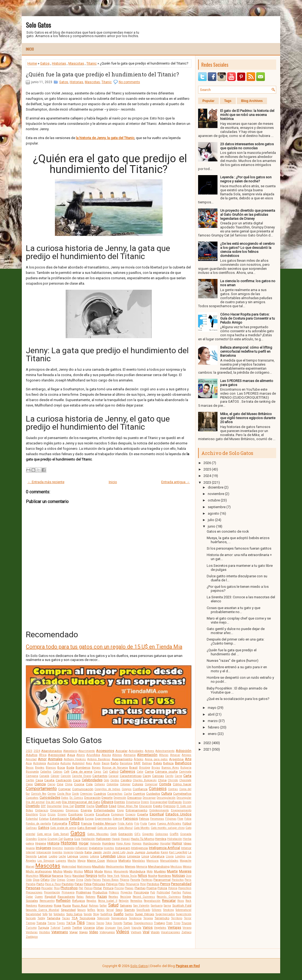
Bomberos (83, 767)
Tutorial (55, 928)
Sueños (129, 914)
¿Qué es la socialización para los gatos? (238, 699)
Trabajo (159, 923)
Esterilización (59, 819)
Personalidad (181, 884)
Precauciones (34, 892)
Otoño (88, 880)
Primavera (68, 892)
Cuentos (139, 794)
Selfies (91, 910)
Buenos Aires (170, 768)
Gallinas (31, 828)
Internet (31, 852)
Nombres (164, 876)
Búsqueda (32, 772)
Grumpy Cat (55, 839)
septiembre (217, 507)
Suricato (31, 918)
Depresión (120, 798)
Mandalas (139, 861)
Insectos (109, 848)
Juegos (140, 852)
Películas (99, 884)
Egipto (158, 806)
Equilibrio (32, 814)
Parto (40, 884)
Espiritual (157, 814)
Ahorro (81, 755)
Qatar (29, 897)
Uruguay (110, 928)
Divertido (33, 806)
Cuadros (100, 794)
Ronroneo (45, 905)
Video (94, 932)
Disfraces (175, 802)
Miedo (68, 871)
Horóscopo (151, 843)
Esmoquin (117, 814)
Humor (177, 843)
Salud (113, 905)
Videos (123, 932)
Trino (177, 923)
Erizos (52, 814)
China (162, 780)
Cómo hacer (182, 784)
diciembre (216, 487)
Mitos (89, 871)
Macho (72, 861)
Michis (58, 871)
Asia (29, 763)
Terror (188, 918)
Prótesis (114, 892)
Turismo (31, 928)
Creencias (86, 794)
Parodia (31, 884)
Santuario (157, 906)
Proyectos (127, 892)
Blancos (51, 768)
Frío (137, 824)
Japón (97, 852)
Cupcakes (32, 798)
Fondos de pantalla (38, 824)
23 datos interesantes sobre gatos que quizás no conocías (247, 146)
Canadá (44, 776)
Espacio (130, 814)
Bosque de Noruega (115, 768)
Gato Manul (125, 828)
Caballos (46, 772)
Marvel (30, 867)
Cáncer (55, 776)
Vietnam (136, 932)
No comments (129, 82)
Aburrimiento (87, 751)
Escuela (89, 814)
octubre (214, 500)
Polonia (173, 888)
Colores (138, 784)
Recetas (113, 897)
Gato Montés (142, 828)
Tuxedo (66, 928)
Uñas (100, 928)
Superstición (184, 914)
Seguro (81, 910)
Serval (110, 910)
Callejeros (127, 771)
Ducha (90, 806)
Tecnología (87, 918)
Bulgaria (186, 768)
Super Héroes (145, 914)
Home (32, 63)
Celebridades (92, 780)
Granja (42, 839)
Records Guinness (169, 897)
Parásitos (178, 880)
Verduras (32, 932)
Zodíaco (186, 932)
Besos (30, 768)
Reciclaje (126, 897)
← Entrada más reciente (46, 482)
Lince (145, 856)
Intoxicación (44, 852)
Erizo (43, 814)
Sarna (167, 906)
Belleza (168, 763)
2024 (37, 751)
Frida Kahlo (125, 824)
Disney (187, 802)
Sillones (157, 910)
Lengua (73, 856)
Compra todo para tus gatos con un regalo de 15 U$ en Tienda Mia (104, 647)
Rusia (67, 905)
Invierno (69, 852)
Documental (54, 806)
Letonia (94, 856)
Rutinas (94, 906)
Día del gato (53, 802)
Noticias (178, 875)
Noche (153, 876)
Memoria (142, 867)
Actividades (136, 751)
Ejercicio (169, 806)
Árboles (139, 759)
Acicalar (122, 751)
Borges (96, 768)
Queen (39, 897)
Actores (150, 751)
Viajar (74, 932)
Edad (113, 806)
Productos (100, 892)
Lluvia (170, 856)
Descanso (134, 798)
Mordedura (137, 871)
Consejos (158, 789)
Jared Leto (119, 852)
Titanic (92, 63)
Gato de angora (107, 828)
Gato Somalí (61, 834)
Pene (143, 884)
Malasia (112, 861)
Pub (153, 892)
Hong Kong (123, 843)
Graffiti (174, 834)
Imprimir (57, 848)
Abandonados (52, 751)
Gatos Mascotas (98, 834)
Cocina (79, 784)
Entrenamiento (136, 810)
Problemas (84, 892)
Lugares (61, 861)
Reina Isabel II (108, 901)
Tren (169, 923)
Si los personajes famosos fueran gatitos (239, 548)
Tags (228, 101)
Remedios (136, 901)
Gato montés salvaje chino (168, 828)
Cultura (167, 793)
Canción (66, 776)
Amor (42, 759)
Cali (105, 772)
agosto (213, 513)
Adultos (32, 755)
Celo (106, 780)
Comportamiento (41, 789)
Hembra (161, 839)
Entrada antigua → (175, 482)
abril (211, 714)
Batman (147, 763)
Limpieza (134, 856)
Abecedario (70, 751)
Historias (59, 63)
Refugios (79, 901)
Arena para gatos (156, 759)
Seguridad (68, 910)
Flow (180, 819)
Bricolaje (145, 768)
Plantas (140, 888)
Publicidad (163, 892)
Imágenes (43, 848)
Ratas (80, 897)
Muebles (160, 871)
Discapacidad (159, 802)
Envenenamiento (181, 810)
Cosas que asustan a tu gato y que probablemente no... (233, 610)
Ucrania (89, 928)
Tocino (100, 923)
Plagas (129, 888)
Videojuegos (107, 932)
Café (67, 772)
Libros (121, 856)
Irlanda (79, 852)
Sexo (119, 910)
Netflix (102, 876)
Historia (53, 843)
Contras (173, 789)
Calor (140, 772)
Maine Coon (96, 861)
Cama (149, 772)
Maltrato (125, 861)
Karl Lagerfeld (178, 852)
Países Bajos (110, 880)
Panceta (135, 880)
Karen (164, 852)
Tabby (41, 918)
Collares (100, 784)
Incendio (69, 848)
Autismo (66, 763)
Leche (62, 856)
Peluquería (132, 884)
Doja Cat (68, 806)
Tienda (41, 923)
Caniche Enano (81, 776)
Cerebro (126, 780)
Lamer (43, 856)
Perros (165, 884)
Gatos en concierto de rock (228, 531)
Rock (188, 901)
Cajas (97, 772)
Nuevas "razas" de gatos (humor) (233, 661)
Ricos (181, 901)
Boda (70, 767)
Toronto (118, 923)
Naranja (57, 876)
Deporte (107, 798)
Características (131, 776)
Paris (188, 880)
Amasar (175, 755)
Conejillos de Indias (107, 789)
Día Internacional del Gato (81, 802)
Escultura (103, 814)
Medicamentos (115, 867)
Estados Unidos (178, 814)
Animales (55, 759)
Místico (78, 871)
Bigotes (40, 768)
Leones (84, 856)
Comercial (151, 784)
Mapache (186, 861)
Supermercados (165, 914)
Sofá (45, 914)
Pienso (88, 888)
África (43, 755)
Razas (102, 896)
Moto (150, 871)
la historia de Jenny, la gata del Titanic (105, 138)
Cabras (58, 772)
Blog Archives (252, 101)
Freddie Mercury (105, 823)
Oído (29, 880)
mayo (212, 708)
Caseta (49, 780)
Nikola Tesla (129, 876)
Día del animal (35, 802)
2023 (29, 751)
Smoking (168, 910)
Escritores (75, 814)
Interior (186, 848)
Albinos (117, 755)
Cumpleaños (182, 794)
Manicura (152, 861)
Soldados (59, 914)
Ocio (189, 876)
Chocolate (185, 780)
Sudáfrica (106, 914)
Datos (65, 798)
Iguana (30, 848)
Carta (187, 776)
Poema (152, 888)
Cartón (30, 780)
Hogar (84, 843)
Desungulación (166, 798)
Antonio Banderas (99, 759)
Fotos (74, 823)
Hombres (108, 843)
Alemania (130, 755)
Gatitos (44, 828)
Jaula (130, 852)
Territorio (177, 918)
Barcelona (126, 763)
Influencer (82, 848)
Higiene (41, 843)
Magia (82, 861)
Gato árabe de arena (63, 828)
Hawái (116, 839)
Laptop (53, 856)
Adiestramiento (165, 751)
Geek (114, 834)
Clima (69, 784)
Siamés (129, 910)
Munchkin (32, 876)
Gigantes (148, 834)
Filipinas (171, 819)
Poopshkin (185, 888)
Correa (52, 794)
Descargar (149, 798)
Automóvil (78, 763)
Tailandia (54, 918)
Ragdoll (50, 897)
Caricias (158, 776)
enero (212, 734)
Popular (208, 101)
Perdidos (153, 884)
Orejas (61, 880)
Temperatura (119, 918)
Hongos (137, 843)
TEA (75, 918)
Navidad (78, 876)
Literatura (157, 856)
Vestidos (45, 932)
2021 (207, 749)
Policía (162, 888)
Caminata (185, 772)
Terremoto (162, 918)
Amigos (187, 755)
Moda (99, 871)
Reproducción (152, 901)
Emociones (57, 810)
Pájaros (125, 880)
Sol (50, 914)
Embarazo (42, 810)
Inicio (30, 49)
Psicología (141, 892)
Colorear (125, 784)
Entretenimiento (159, 810)
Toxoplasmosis (143, 923)
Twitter (77, 928)
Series (101, 910)
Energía (86, 810)
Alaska (106, 755)
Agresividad (57, 755)
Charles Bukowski (145, 780)
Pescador (47, 888)
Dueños (102, 806)
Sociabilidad (34, 914)
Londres (180, 856)
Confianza (140, 789)
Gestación (125, 834)
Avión (97, 763)
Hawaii (125, 839)
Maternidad (69, 867)
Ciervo (51, 784)
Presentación (52, 892)
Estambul (32, 819)
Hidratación (175, 839)
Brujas (156, 768)
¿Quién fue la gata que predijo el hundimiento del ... (232, 652)
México (187, 867)
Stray (96, 914)
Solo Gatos (38, 25)
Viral (146, 932)
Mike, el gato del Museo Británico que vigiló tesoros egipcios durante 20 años (248, 418)
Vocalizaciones (171, 932)
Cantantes (100, 776)
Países (97, 880)
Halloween (103, 839)
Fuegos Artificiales (169, 824)
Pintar (98, 888)
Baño (115, 763)
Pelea (88, 884)
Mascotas (76, 63)
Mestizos (176, 867)
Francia (86, 823)
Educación (146, 806)
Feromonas (157, 819)
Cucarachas (115, 794)
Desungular (184, 798)
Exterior (117, 819)
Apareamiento (122, 759)
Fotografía (60, 823)
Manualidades (169, 861)
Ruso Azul (80, 905)
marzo (213, 721)
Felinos (144, 819)
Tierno (51, 923)
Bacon (106, 763)
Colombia (113, 784)
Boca (61, 767)
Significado (143, 910)
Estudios (77, 818)
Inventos (57, 852)
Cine (60, 784)
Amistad (31, 759)
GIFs (137, 834)
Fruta (144, 824)
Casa (39, 780)
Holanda (95, 843)
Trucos (186, 923)
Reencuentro (47, 901)
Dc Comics (76, 798)
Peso (57, 888)
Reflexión (63, 901)
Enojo (120, 810)
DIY (43, 806)
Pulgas (187, 892)
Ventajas (174, 927)
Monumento (121, 871)
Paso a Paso (53, 884)
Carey (147, 776)
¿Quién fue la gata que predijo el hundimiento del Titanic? (102, 74)
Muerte (172, 871)
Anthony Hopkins (75, 759)
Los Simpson (46, 861)
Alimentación (147, 755)
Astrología (40, 763)
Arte (188, 759)
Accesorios (105, 751)
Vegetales (160, 928)
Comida (165, 784)
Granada (186, 834)
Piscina (119, 888)
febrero (214, 727)
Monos (108, 871)
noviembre (216, 494)
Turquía (43, 928)
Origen (71, 880)
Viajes (83, 932)
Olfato (45, 880)
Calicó (114, 772)
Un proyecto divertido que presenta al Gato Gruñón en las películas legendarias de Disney (248, 215)
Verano (187, 928)
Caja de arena (82, 772)
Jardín (107, 852)
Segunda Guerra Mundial (43, 910)
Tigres (61, 923)
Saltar (103, 906)
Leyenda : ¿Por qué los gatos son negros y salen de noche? (246, 179)
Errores (62, 814)
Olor (53, 880)
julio (211, 520)
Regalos (91, 901)
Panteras (147, 880)
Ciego (29, 784)
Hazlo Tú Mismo (143, 839)
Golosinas (162, 834)
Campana (32, 776)
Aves (89, 763)
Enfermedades (104, 810)
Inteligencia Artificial (165, 848)
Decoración (92, 798)
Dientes (120, 802)
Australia (53, 763)
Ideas (187, 843)
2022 (207, 743)
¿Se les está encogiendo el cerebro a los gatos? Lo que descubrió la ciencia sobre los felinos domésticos (247, 250)
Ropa (58, 905)
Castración (64, 780)
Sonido (88, 914)
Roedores (31, 906)
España (143, 814)
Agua (71, 755)
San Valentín (141, 906)
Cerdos (115, 780)
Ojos (36, 880)
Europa (89, 819)
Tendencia (135, 918)
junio (212, 526)
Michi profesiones (39, 871)
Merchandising (159, 866)
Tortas (128, 923)
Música (45, 875)
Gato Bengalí (87, 828)
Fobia (188, 819)
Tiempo (31, 923)
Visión (155, 932)
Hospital (165, 843)
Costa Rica (64, 794)
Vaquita (136, 928)
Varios (148, 927)
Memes (130, 866)
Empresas (72, 810)
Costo (75, 794)
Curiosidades (50, 797)
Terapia (148, 918)
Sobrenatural (183, 910)
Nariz (68, 876)
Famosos (130, 818)
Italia (88, 852)
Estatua (44, 819)
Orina (80, 880)
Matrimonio (84, 867)
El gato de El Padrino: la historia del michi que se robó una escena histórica (247, 115)
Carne (178, 776)
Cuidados (153, 794)
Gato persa (44, 834)
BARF (137, 763)
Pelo (122, 884)
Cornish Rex (39, 794)
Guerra (68, 839)
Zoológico (32, 937)
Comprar (64, 789)
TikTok (71, 923)
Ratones (91, 897)
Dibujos (107, 802)
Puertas (176, 892)
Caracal (113, 776)
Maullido (98, 866)
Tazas (66, 918)
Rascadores (66, 897)
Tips (81, 923)
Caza (77, 780)
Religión (124, 901)
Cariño (169, 776)
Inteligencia (139, 848)
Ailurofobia (93, 755)
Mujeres (185, 871)
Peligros (112, 884)
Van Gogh (124, 928)
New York (113, 876)
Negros (91, 875)
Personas (33, 888)
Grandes (31, 839)
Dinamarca (133, 802)
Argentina (176, 759)
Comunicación (83, 789)
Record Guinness (144, 897)
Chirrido (173, 780)
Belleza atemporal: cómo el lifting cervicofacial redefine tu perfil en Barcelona (246, 351)
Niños (142, 875)
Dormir (80, 806)
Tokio (109, 923)
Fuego (152, 824)
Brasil (133, 767)
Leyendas (108, 856)
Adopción (184, 751)
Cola (89, 784)
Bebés (158, 763)
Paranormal (162, 880)
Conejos (127, 789)
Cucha (128, 794)
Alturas (164, 755)
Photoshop (69, 888)
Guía (77, 839)
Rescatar (169, 901)
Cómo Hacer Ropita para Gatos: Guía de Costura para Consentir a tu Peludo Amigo (247, 318)
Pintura (108, 888)
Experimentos (103, 819)
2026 (207, 463)
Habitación (88, 839)
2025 (207, 469)
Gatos (45, 63)
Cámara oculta (166, 772)
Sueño (119, 914)
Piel (81, 888)
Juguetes (153, 852)
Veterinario (60, 932)
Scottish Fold (182, 905)
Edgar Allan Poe (128, 806)
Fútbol (187, 823)
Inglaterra (96, 848)
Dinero (145, 802)
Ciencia (40, 784)
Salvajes (126, 905)
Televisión (103, 918)
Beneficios (183, 763)
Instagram (123, 848)
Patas (79, 884)
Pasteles (68, 884)
